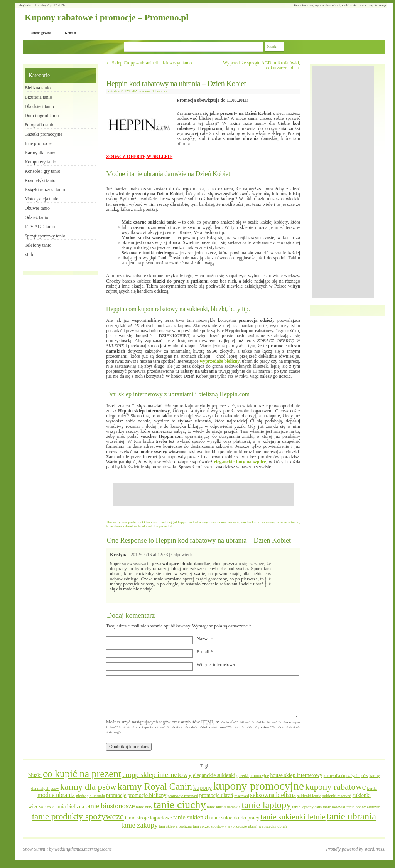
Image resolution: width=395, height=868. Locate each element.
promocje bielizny (147, 795)
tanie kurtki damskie (224, 807)
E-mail (205, 652)
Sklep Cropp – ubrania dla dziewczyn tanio (149, 63)
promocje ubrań (216, 795)
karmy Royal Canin (155, 786)
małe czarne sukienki (224, 522)
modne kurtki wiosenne (258, 522)
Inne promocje (38, 143)
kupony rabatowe (336, 787)
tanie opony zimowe (363, 807)
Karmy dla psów (40, 153)
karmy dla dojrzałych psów (346, 776)
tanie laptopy (267, 805)
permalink (166, 526)
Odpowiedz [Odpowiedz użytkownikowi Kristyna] (182, 555)
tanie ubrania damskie (121, 526)
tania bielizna (70, 807)
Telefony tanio (38, 245)
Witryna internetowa (216, 664)
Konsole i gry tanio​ (42, 171)
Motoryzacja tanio (42, 199)
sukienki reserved (337, 796)
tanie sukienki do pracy (235, 818)
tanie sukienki (191, 818)
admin (146, 91)
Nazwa (205, 639)
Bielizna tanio (38, 88)
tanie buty (144, 807)
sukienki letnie (309, 796)
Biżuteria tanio (38, 97)
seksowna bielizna (273, 795)
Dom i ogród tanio (42, 116)
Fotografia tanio (40, 125)
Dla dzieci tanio (39, 106)
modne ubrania (56, 795)
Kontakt (70, 33)
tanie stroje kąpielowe (149, 818)
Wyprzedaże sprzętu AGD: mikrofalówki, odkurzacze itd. (262, 65)
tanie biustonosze (110, 806)
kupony (203, 788)
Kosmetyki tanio (40, 180)
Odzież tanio (151, 522)
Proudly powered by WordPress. (356, 849)
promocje (116, 795)
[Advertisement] (203, 495)
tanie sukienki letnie (293, 817)
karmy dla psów (88, 787)
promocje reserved (183, 796)
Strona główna (41, 33)
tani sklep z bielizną (175, 826)
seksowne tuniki (288, 522)
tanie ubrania (351, 816)
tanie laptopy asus (307, 807)
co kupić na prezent (82, 774)
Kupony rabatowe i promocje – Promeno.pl (107, 18)
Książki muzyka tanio (45, 190)
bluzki (35, 775)
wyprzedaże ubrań (242, 826)
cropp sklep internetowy (157, 775)
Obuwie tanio (37, 208)
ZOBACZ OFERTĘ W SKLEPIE (139, 156)
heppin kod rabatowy (193, 522)
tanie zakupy (140, 825)
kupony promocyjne (259, 786)
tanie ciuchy (180, 805)
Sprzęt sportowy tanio (45, 236)
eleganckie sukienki (214, 775)
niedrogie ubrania (90, 796)
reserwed (241, 796)
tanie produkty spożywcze (78, 817)
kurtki (372, 788)
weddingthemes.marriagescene (83, 849)
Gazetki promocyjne (44, 134)
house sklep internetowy (296, 775)
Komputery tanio (41, 162)
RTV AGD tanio (40, 227)
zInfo (30, 254)
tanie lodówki (334, 807)
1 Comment (160, 91)
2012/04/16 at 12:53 (149, 555)
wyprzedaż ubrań (273, 826)
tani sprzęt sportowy (209, 826)
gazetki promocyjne (253, 776)
